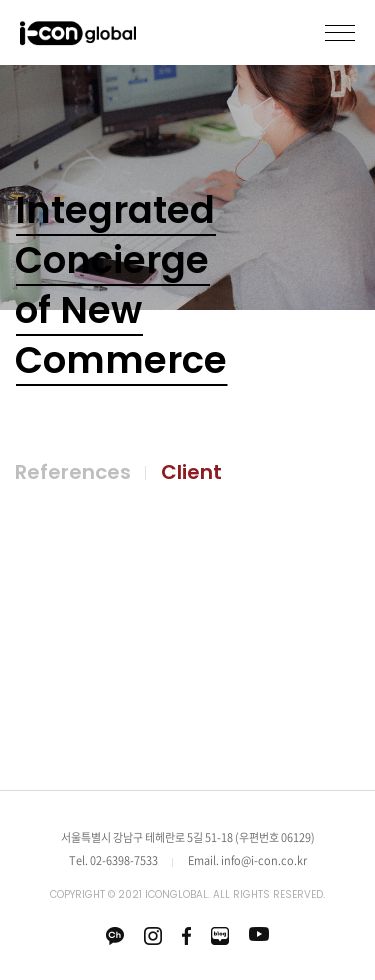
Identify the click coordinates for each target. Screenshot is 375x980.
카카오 (115, 936)
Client (191, 472)
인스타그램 (153, 936)
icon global (78, 34)
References (73, 472)
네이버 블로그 (220, 936)
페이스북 (186, 936)
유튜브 (259, 934)
